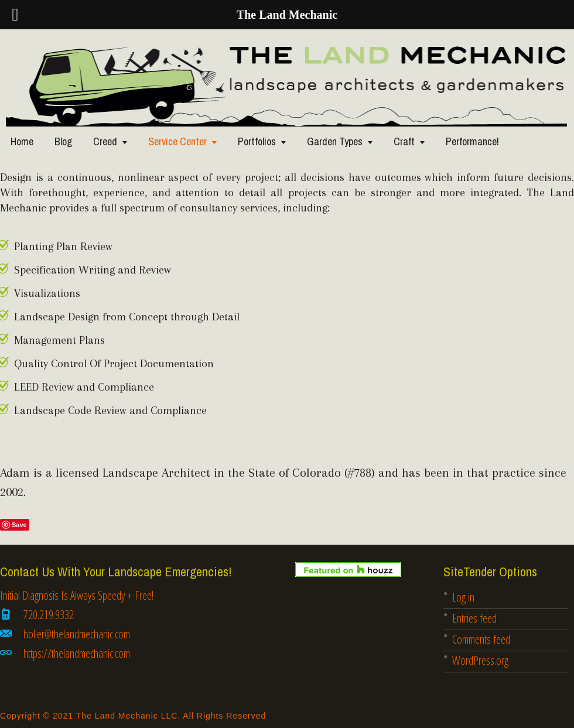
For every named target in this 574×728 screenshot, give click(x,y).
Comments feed (481, 639)
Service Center (177, 141)
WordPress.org (480, 660)
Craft (404, 141)
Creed (105, 141)
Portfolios (257, 141)
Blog (63, 141)
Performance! (472, 141)
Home (22, 141)
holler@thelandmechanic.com (77, 634)
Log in (463, 597)
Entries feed (474, 618)
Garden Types (335, 141)
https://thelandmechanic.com (77, 653)
